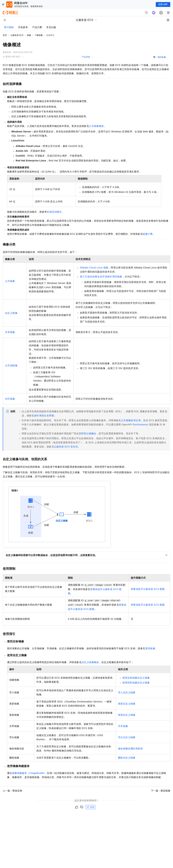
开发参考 (23, 27)
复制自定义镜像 (127, 715)
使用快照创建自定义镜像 (136, 683)
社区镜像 (10, 399)
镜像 (29, 35)
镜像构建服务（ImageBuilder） (30, 773)
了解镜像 (39, 35)
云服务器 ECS (17, 35)
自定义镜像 (11, 313)
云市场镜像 (11, 365)
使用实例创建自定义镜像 (136, 678)
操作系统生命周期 (44, 416)
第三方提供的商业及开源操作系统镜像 (101, 277)
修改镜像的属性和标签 (130, 749)
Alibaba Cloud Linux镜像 (94, 268)
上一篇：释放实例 (12, 791)
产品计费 (37, 27)
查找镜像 (150, 648)
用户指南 (9, 27)
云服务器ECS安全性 (66, 447)
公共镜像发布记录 (131, 420)
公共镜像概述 (96, 126)
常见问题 (51, 27)
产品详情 (86, 57)
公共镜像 (10, 281)
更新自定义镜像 (127, 704)
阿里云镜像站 (89, 433)
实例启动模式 (54, 212)
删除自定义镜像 (127, 758)
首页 (5, 35)
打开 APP (163, 4)
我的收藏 (162, 57)
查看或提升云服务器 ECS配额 (148, 589)
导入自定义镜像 (127, 692)
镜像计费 (148, 234)
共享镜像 (10, 332)
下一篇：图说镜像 (161, 791)
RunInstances (140, 425)
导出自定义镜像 (127, 737)
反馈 (90, 807)
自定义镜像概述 (90, 662)
